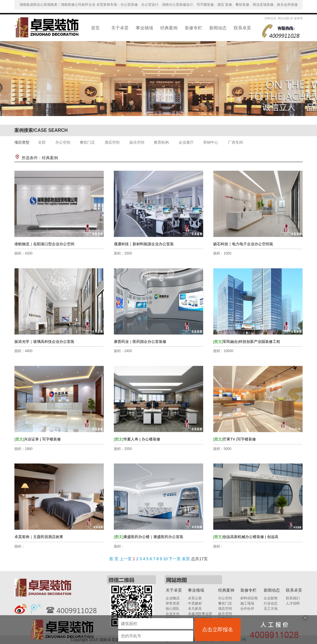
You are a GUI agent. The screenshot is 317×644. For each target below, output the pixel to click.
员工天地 (271, 609)
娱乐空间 (137, 142)
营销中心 (211, 142)
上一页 (126, 559)
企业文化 (173, 614)
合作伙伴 (247, 609)
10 (165, 559)
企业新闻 (271, 598)
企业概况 (173, 598)
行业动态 (271, 603)
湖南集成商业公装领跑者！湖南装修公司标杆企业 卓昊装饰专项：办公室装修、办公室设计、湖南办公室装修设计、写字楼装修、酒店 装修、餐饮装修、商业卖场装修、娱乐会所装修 (159, 5)
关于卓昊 (120, 28)
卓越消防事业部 (200, 614)
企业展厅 (186, 142)
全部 (42, 142)
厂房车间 (235, 142)
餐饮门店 (87, 142)
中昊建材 (195, 603)
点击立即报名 (218, 630)
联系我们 (293, 598)
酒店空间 (112, 142)
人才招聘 (293, 603)
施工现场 (247, 603)
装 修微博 (296, 18)
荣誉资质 (173, 603)
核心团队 (173, 609)
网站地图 (283, 18)
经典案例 (169, 28)
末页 (186, 559)
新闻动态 (218, 28)
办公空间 (63, 142)
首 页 (114, 559)
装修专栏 (193, 28)
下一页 (175, 559)
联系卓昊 (242, 28)
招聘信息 (270, 18)
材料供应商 (249, 598)
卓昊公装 (195, 598)
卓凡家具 (195, 609)
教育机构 (161, 142)
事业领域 (144, 28)
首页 (95, 28)
